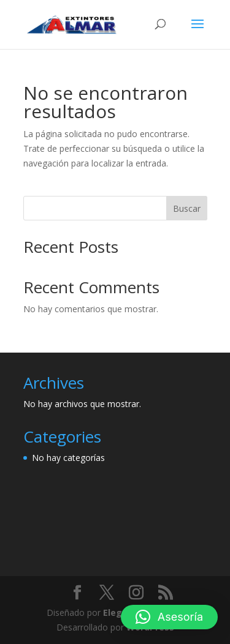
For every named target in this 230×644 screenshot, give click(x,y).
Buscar (187, 208)
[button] (169, 617)
